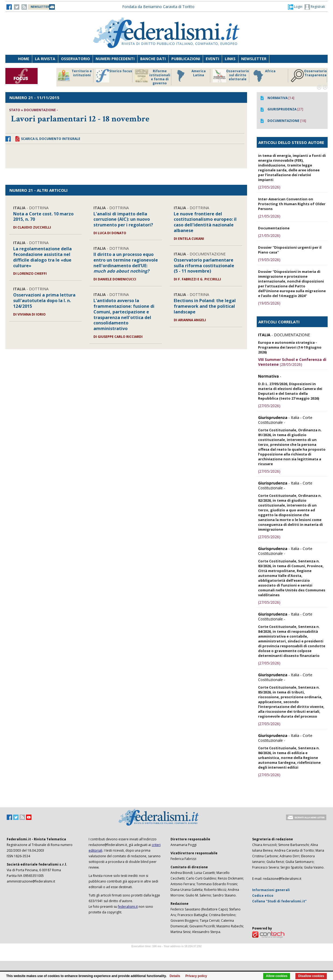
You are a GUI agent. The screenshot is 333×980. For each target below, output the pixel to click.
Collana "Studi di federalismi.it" (279, 901)
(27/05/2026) (269, 187)
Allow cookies (277, 976)
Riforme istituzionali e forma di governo (153, 77)
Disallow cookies (311, 976)
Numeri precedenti (115, 59)
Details (175, 976)
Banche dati (153, 59)
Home (24, 59)
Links (230, 59)
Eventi (212, 59)
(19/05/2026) (269, 260)
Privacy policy (196, 976)
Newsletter (254, 59)
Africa (264, 76)
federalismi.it (128, 907)
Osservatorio (75, 59)
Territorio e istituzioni (74, 76)
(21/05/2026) (269, 216)
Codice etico (263, 896)
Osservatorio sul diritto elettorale (231, 76)
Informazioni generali (271, 890)
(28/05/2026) (292, 362)
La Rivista (45, 59)
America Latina (190, 76)
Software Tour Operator (166, 952)
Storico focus (114, 76)
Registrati (315, 7)
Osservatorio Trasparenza (309, 76)
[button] (295, 7)
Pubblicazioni (186, 59)
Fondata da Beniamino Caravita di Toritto (158, 7)
